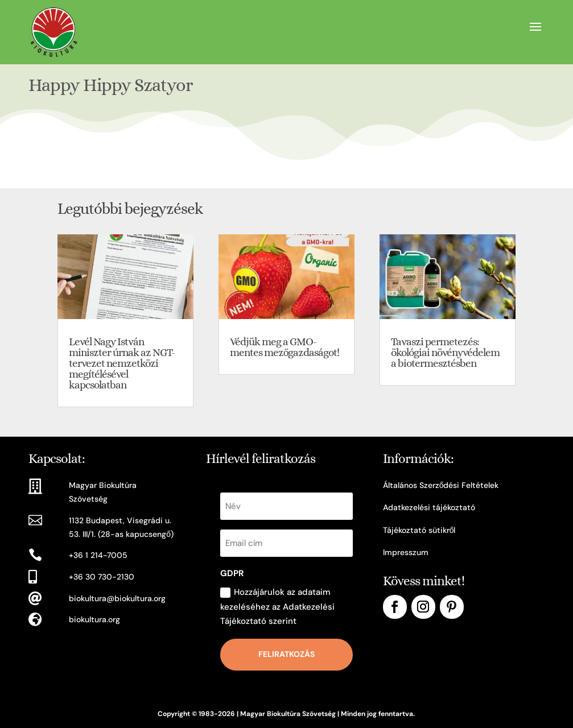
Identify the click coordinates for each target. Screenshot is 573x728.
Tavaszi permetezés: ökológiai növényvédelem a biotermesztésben (445, 352)
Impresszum (406, 552)
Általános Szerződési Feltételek (441, 485)
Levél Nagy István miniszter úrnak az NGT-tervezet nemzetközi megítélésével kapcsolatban (122, 363)
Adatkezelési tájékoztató (429, 507)
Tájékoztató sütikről (419, 530)
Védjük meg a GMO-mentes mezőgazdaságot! (285, 347)
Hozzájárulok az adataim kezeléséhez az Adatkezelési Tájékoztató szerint (277, 607)
